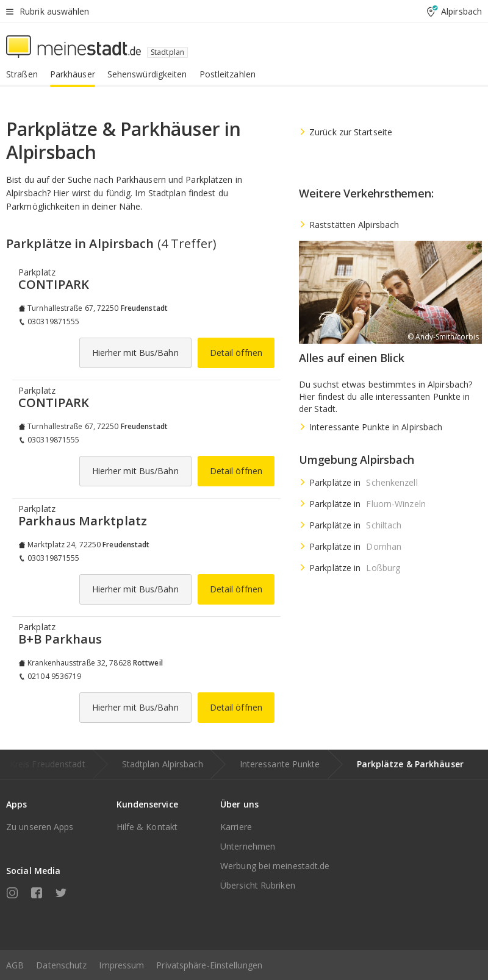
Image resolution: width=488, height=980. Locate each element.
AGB (15, 965)
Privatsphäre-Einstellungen (209, 965)
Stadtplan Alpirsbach (163, 764)
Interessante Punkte (280, 764)
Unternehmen (248, 846)
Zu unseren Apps (40, 827)
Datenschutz (61, 965)
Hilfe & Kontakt (147, 827)
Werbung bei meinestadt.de (275, 866)
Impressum (121, 965)
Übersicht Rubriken (258, 885)
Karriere (236, 827)
